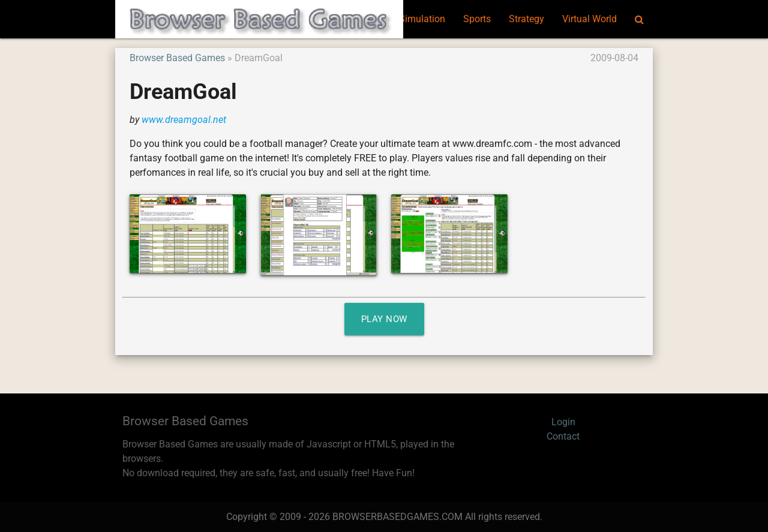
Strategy (526, 19)
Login (563, 422)
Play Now (384, 319)
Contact (563, 436)
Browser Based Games (177, 58)
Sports (477, 19)
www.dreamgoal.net (184, 120)
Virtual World (589, 19)
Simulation (422, 19)
